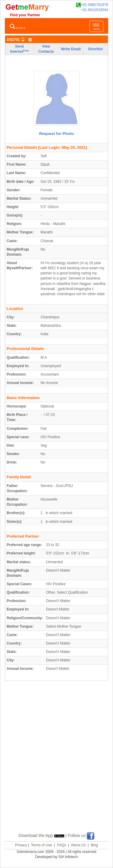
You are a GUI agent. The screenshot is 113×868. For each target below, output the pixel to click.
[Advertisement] (56, 764)
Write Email (71, 49)
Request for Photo (57, 134)
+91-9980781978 (92, 5)
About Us (78, 845)
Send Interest (19, 49)
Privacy (21, 845)
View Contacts (46, 49)
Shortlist (95, 49)
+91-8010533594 (94, 10)
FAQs (61, 845)
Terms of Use (41, 845)
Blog (94, 845)
